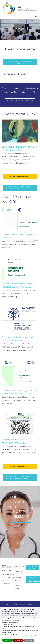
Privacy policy (29, 640)
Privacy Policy (18, 587)
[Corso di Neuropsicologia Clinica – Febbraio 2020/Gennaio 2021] (20, 373)
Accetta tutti (7, 640)
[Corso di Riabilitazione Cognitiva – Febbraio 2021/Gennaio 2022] (20, 268)
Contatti (18, 572)
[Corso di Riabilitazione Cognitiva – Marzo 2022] (20, 219)
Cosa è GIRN (20, 566)
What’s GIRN (18, 579)
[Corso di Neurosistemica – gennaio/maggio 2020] (20, 424)
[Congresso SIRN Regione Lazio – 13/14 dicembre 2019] (20, 319)
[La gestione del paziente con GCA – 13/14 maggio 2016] (20, 131)
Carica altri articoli (20, 177)
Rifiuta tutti (18, 640)
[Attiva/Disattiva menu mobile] (36, 16)
